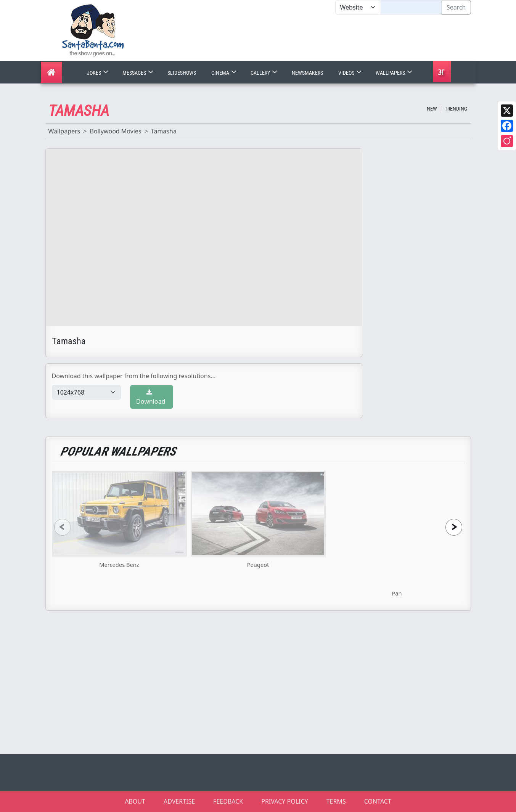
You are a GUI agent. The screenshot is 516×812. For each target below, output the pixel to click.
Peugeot (258, 565)
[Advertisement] (335, 38)
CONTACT (378, 801)
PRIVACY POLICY (285, 801)
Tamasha (164, 131)
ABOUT (135, 801)
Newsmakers (307, 73)
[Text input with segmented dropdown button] (411, 7)
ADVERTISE (179, 801)
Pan (397, 593)
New (432, 109)
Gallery (265, 73)
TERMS (336, 801)
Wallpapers (395, 73)
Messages (139, 73)
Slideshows (182, 73)
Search (456, 7)
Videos (351, 73)
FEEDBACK (228, 801)
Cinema (225, 73)
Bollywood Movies (115, 131)
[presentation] (63, 527)
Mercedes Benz (119, 565)
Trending (456, 109)
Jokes (98, 73)
